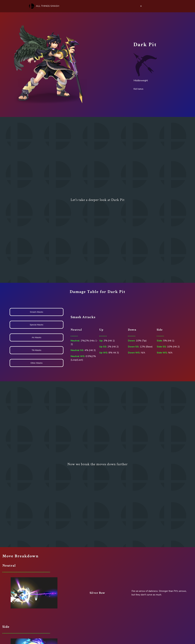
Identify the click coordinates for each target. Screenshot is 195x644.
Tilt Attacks (36, 350)
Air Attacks (37, 337)
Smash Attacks (36, 312)
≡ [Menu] (141, 6)
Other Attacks (36, 363)
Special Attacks (36, 325)
